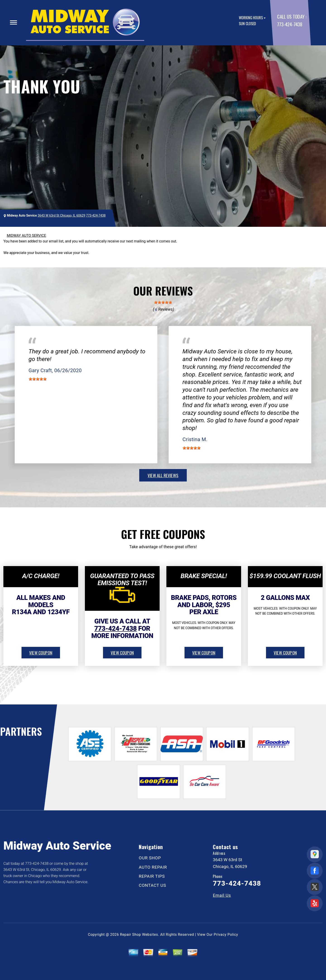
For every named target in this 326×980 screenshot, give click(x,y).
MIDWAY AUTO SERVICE (26, 236)
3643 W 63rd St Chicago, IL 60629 (61, 215)
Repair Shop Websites (139, 935)
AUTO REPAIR (153, 867)
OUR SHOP (150, 858)
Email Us (222, 895)
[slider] (163, 302)
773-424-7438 (290, 24)
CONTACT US (152, 885)
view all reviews (163, 475)
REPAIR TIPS (152, 876)
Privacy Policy (226, 935)
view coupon (41, 653)
